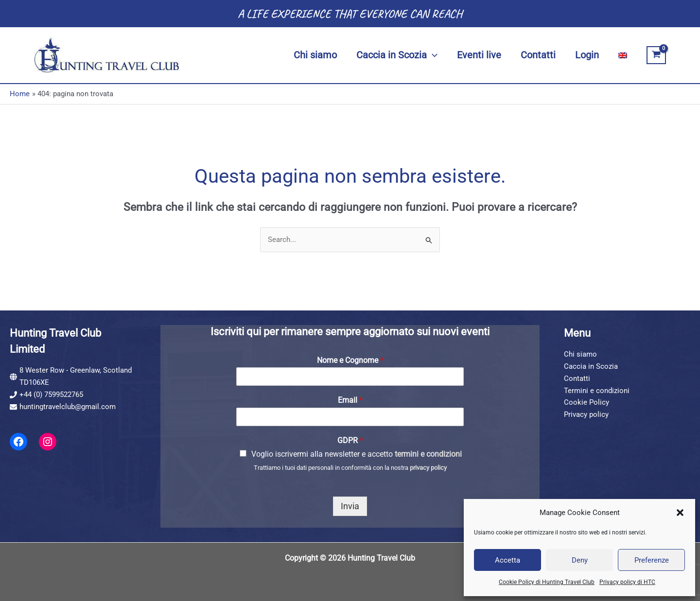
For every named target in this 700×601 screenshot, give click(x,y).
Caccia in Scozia (591, 366)
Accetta (507, 560)
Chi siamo (580, 354)
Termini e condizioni (597, 391)
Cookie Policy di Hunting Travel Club (547, 582)
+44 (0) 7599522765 (51, 395)
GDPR (350, 440)
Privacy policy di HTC (627, 582)
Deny (580, 560)
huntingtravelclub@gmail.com (68, 407)
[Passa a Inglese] (623, 55)
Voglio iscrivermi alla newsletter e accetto (357, 454)
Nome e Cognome (350, 360)
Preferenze (652, 560)
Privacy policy (586, 414)
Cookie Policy (586, 402)
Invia (350, 506)
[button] (680, 513)
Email (350, 400)
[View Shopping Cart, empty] (656, 55)
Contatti (577, 378)
